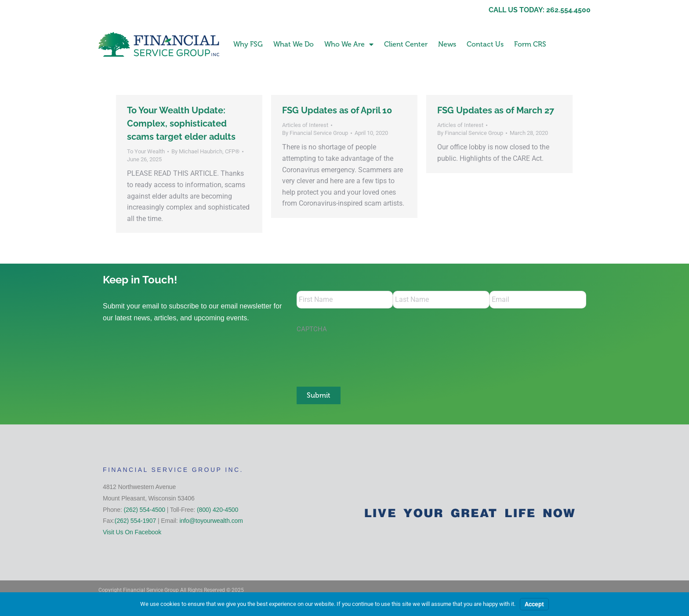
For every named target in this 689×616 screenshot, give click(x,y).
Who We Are (349, 44)
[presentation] (363, 355)
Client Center (406, 44)
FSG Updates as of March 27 (496, 110)
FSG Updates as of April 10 (337, 110)
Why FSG (248, 44)
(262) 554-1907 (135, 521)
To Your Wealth (146, 151)
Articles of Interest (305, 125)
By (205, 151)
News (447, 44)
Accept (534, 604)
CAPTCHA (312, 329)
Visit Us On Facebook (132, 532)
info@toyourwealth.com (211, 521)
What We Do (294, 44)
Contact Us (485, 44)
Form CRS (530, 44)
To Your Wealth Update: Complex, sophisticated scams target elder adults (181, 123)
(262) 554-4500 (145, 510)
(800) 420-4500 (218, 510)
